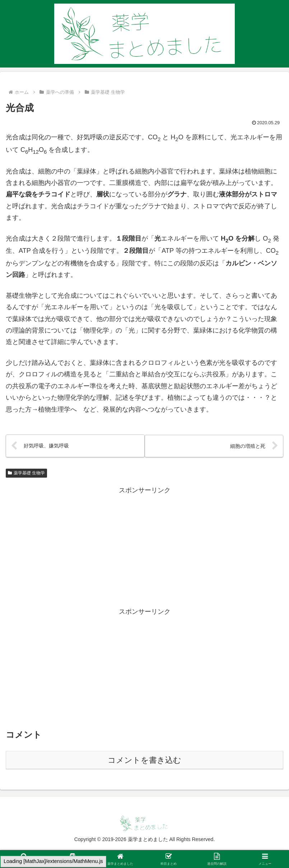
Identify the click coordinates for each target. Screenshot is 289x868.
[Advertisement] (144, 547)
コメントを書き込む (144, 760)
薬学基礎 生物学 (26, 473)
